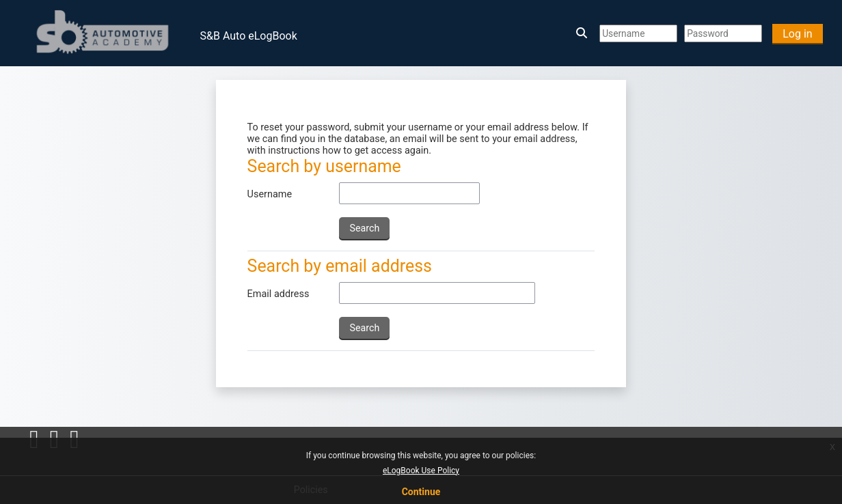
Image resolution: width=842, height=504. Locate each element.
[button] (584, 33)
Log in (797, 34)
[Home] (104, 32)
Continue (421, 492)
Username (270, 194)
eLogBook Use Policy (421, 471)
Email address (279, 294)
